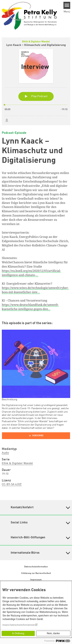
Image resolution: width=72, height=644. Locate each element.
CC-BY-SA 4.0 (10, 484)
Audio (5, 453)
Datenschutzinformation (36, 567)
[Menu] (67, 5)
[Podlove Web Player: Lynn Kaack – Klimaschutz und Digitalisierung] (36, 81)
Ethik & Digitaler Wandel (17, 463)
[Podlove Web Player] (36, 436)
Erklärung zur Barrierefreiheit (36, 573)
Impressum (36, 580)
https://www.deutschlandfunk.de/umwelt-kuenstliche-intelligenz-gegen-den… (30, 307)
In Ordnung (18, 633)
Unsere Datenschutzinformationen (19, 625)
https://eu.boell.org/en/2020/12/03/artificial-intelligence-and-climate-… (31, 273)
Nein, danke (53, 633)
